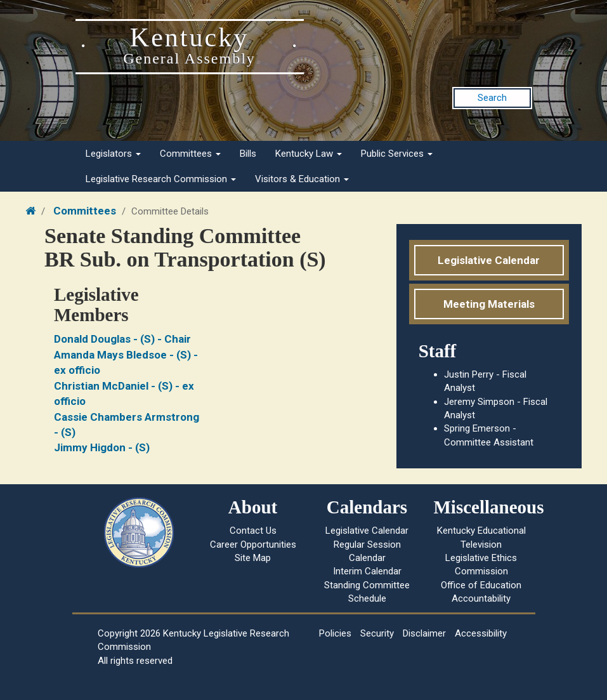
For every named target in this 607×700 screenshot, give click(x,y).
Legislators (113, 154)
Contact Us (253, 531)
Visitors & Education (302, 179)
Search (492, 98)
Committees (190, 154)
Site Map (253, 558)
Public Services (397, 154)
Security (377, 633)
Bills (248, 154)
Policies (335, 633)
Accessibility (481, 633)
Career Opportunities (253, 545)
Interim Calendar (367, 571)
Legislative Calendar (489, 260)
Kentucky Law (309, 154)
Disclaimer (424, 633)
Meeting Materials (489, 304)
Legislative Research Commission (161, 179)
